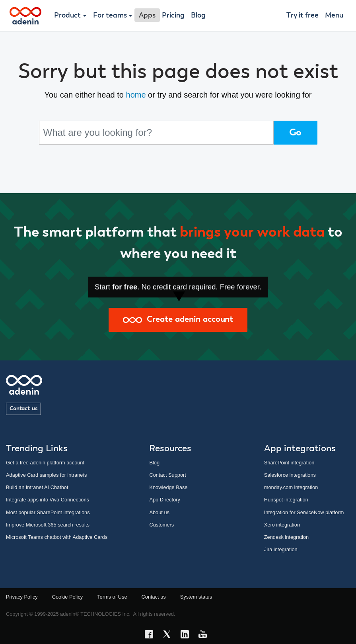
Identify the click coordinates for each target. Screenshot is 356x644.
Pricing (173, 16)
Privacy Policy (22, 597)
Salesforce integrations (290, 475)
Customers (161, 525)
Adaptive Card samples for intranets (46, 475)
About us (159, 512)
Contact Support (167, 475)
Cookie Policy (68, 597)
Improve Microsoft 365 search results (48, 525)
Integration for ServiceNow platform (304, 512)
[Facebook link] (151, 635)
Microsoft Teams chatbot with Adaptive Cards (57, 537)
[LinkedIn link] (187, 635)
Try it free (303, 16)
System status (196, 597)
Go (296, 133)
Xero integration (282, 525)
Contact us (23, 409)
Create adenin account (178, 320)
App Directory (165, 500)
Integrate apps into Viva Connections (48, 500)
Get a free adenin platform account (45, 463)
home (136, 95)
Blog (198, 16)
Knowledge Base (168, 487)
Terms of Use (112, 597)
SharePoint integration (289, 463)
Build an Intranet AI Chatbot (37, 487)
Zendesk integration (286, 537)
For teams (110, 16)
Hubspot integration (286, 500)
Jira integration (281, 549)
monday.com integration (291, 487)
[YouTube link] (205, 635)
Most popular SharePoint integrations (48, 512)
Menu (334, 16)
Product (67, 16)
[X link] (169, 635)
